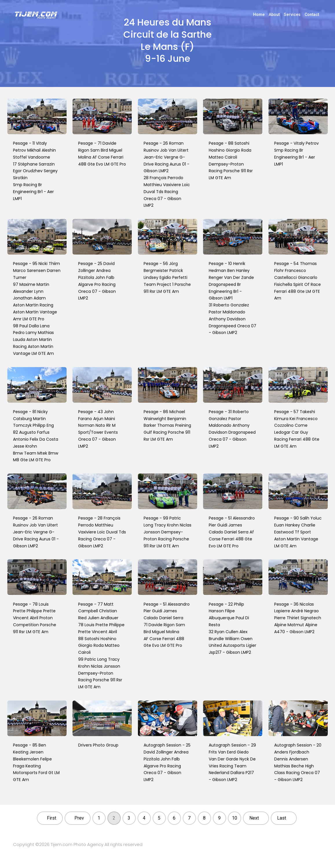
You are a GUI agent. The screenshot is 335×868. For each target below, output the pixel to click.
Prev (79, 818)
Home (259, 14)
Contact (312, 14)
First (52, 818)
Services (292, 14)
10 (235, 818)
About (274, 14)
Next (254, 818)
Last (282, 818)
